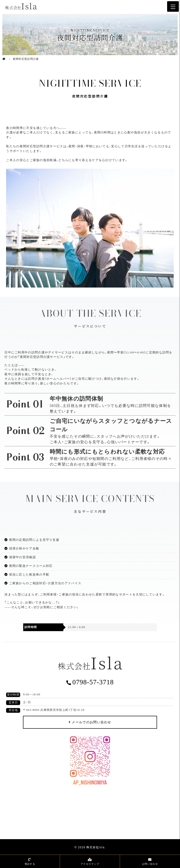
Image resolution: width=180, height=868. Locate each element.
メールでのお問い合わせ (91, 722)
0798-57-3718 (93, 682)
